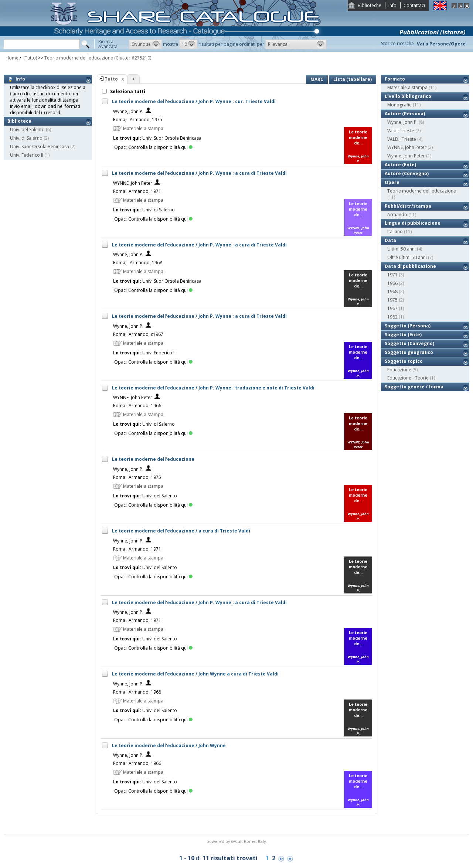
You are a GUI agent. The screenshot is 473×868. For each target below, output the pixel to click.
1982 (392, 317)
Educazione (399, 370)
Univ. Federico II (27, 155)
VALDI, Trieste (402, 139)
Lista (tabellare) (353, 79)
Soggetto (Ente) (403, 335)
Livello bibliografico (408, 96)
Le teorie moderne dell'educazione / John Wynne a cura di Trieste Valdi (195, 674)
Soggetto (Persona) (408, 326)
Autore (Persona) (405, 114)
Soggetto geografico (409, 352)
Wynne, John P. (128, 111)
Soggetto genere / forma (414, 387)
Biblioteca (19, 121)
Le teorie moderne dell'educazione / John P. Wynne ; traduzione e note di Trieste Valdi (213, 388)
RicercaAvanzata (108, 44)
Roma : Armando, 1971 (137, 191)
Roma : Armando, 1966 (137, 406)
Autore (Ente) (400, 165)
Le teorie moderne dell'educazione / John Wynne (169, 746)
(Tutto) (30, 58)
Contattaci (414, 5)
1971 (392, 275)
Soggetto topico (404, 361)
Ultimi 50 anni (401, 249)
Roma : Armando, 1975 (137, 477)
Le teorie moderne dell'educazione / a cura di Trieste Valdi (181, 531)
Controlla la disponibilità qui (160, 147)
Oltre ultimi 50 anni (407, 257)
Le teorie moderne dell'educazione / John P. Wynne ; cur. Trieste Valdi (194, 101)
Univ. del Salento (27, 130)
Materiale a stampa (407, 87)
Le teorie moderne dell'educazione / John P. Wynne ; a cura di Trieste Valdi (199, 173)
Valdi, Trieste (401, 131)
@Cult (237, 841)
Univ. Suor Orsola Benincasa (40, 147)
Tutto (111, 79)
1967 (392, 308)
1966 (392, 283)
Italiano (395, 232)
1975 (392, 300)
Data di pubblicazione (410, 266)
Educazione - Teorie (408, 378)
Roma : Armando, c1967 (138, 334)
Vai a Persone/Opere (441, 44)
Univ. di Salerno (26, 138)
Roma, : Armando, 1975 (138, 120)
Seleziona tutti (127, 91)
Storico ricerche (397, 43)
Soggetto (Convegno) (409, 343)
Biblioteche (370, 5)
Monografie (399, 105)
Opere (392, 182)
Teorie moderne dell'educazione (79, 58)
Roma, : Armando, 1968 (138, 263)
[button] (145, 44)
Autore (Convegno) (407, 173)
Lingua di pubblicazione (413, 223)
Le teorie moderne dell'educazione (153, 459)
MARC (317, 79)
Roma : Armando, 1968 (137, 692)
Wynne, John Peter (406, 156)
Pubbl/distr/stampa (408, 206)
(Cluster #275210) (133, 58)
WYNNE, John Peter (133, 183)
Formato (395, 79)
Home (12, 58)
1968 (392, 291)
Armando (397, 215)
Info (392, 5)
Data (390, 240)
